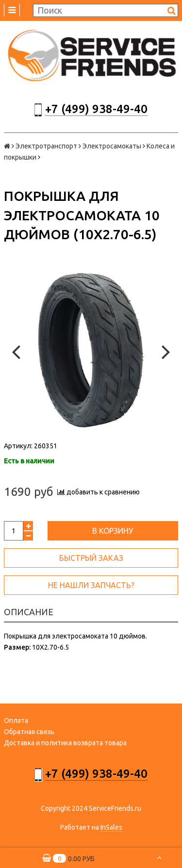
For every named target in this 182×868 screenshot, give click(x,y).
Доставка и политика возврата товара (65, 743)
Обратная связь (29, 732)
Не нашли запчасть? (91, 585)
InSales (111, 827)
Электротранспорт (46, 146)
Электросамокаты (112, 146)
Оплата (16, 721)
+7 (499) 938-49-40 (96, 109)
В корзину (113, 531)
